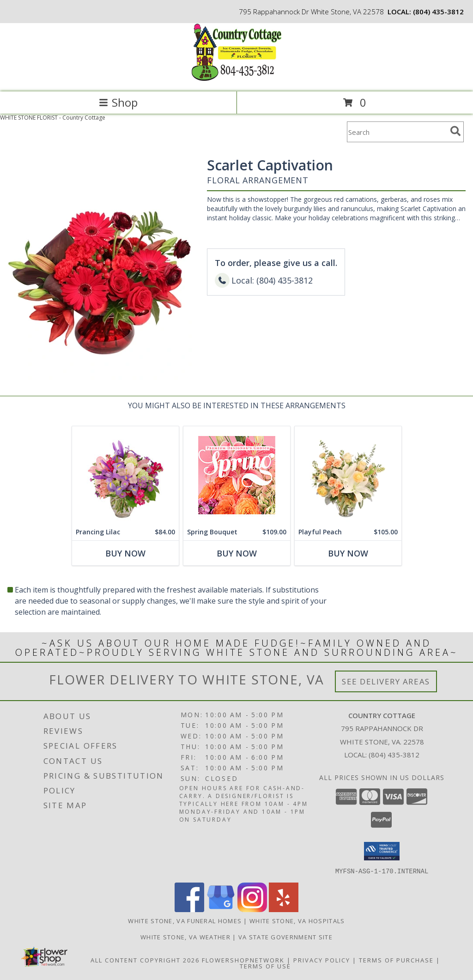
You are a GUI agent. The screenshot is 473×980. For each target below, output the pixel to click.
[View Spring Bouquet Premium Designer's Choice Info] (237, 475)
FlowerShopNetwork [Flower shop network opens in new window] (243, 960)
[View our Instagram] (252, 909)
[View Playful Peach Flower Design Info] (348, 475)
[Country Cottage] (236, 78)
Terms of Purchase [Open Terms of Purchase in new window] (396, 960)
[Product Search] (397, 132)
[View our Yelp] (284, 909)
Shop (118, 102)
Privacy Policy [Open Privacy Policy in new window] (322, 960)
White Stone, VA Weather (185, 937)
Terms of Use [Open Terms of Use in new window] (265, 966)
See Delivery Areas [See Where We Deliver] (386, 681)
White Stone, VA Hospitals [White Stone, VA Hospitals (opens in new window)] (297, 920)
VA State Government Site (285, 937)
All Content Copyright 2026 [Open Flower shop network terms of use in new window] (145, 960)
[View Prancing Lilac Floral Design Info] (125, 475)
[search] (455, 131)
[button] (382, 851)
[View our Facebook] (189, 909)
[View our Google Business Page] (221, 909)
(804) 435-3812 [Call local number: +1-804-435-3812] (438, 12)
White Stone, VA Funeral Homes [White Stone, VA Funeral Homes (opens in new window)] (185, 920)
